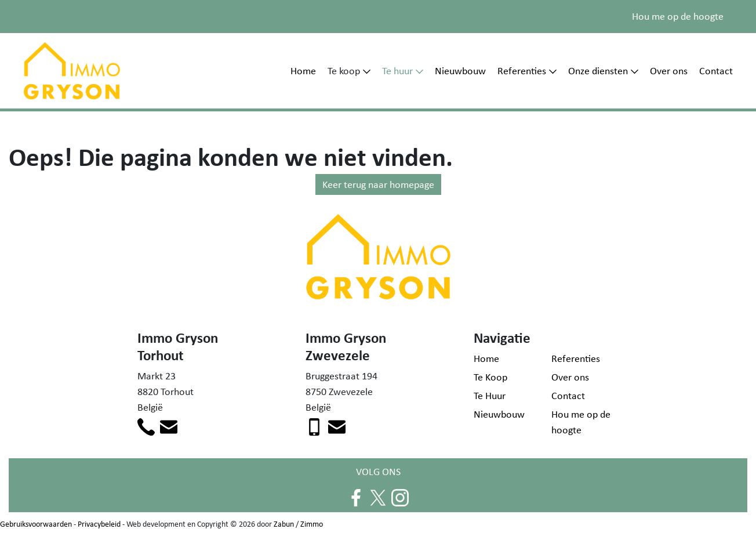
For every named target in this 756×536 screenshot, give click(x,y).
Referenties (522, 71)
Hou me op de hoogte (678, 16)
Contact (716, 71)
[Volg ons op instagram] (400, 497)
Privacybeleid (99, 524)
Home (303, 71)
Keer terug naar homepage (378, 184)
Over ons (669, 71)
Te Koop (490, 377)
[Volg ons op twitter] (378, 497)
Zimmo (312, 524)
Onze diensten (598, 71)
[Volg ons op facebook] (356, 497)
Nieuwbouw (460, 71)
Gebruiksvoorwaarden (36, 524)
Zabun (284, 524)
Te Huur (490, 396)
